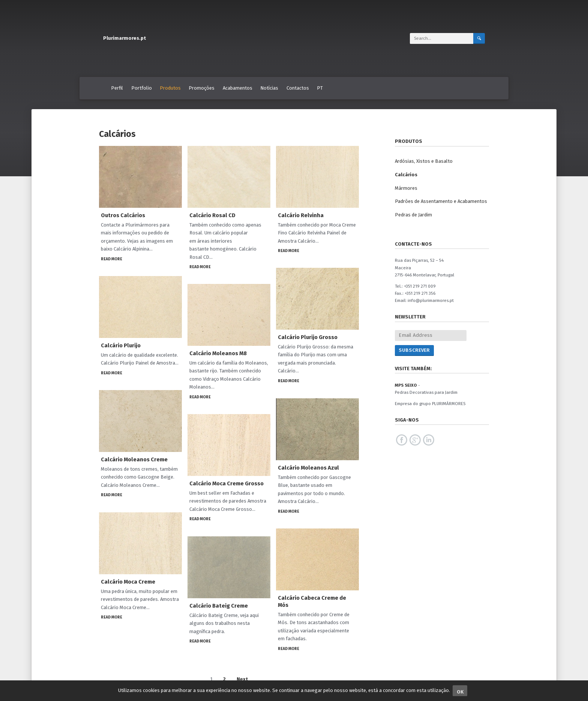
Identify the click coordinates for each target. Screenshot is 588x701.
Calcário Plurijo (121, 345)
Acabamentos (238, 88)
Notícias (269, 88)
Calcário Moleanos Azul (308, 468)
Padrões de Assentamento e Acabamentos (441, 201)
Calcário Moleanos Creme (134, 459)
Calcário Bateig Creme (219, 606)
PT (320, 88)
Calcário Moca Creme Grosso (226, 483)
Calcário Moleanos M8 (218, 353)
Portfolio (142, 88)
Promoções (202, 88)
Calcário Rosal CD (212, 215)
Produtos (170, 88)
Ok (460, 692)
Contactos (298, 88)
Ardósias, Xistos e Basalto (424, 161)
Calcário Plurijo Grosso (308, 337)
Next (242, 679)
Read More (112, 259)
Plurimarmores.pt (124, 38)
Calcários (406, 175)
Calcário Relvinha (301, 215)
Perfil (117, 88)
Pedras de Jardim (413, 215)
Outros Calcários (123, 215)
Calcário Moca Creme (128, 582)
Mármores (406, 188)
